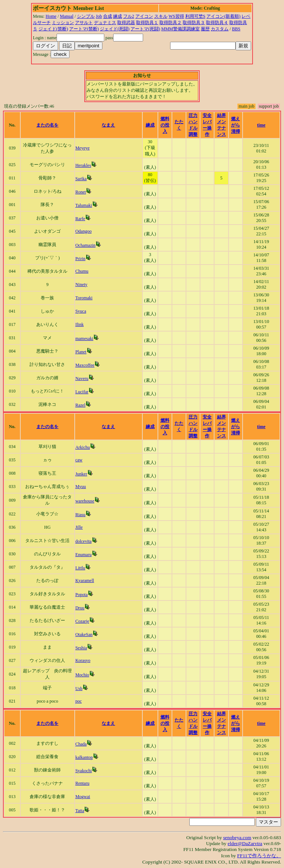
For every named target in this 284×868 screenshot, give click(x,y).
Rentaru (82, 783)
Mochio (82, 675)
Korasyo (83, 660)
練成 (118, 16)
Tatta (80, 811)
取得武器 (126, 23)
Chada (81, 744)
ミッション (63, 23)
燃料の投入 (165, 125)
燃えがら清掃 (236, 125)
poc (79, 701)
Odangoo (84, 231)
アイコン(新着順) (223, 16)
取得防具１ (147, 23)
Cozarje (82, 621)
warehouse (85, 501)
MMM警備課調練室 (180, 29)
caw (79, 460)
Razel (80, 405)
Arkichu (83, 447)
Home (51, 16)
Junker (81, 474)
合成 (108, 16)
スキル (161, 16)
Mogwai (83, 797)
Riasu (80, 515)
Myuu (81, 487)
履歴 (205, 29)
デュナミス (105, 23)
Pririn (80, 259)
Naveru (82, 379)
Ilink (80, 324)
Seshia (81, 648)
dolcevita (84, 541)
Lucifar (82, 392)
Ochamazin (86, 245)
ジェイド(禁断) (53, 29)
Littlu (80, 568)
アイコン (144, 16)
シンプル (86, 16)
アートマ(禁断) (84, 29)
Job (99, 16)
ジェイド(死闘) (115, 29)
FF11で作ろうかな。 (259, 856)
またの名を (47, 125)
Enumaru (84, 555)
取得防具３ (194, 23)
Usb (79, 689)
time (261, 125)
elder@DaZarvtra (245, 843)
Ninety (82, 285)
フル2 (129, 16)
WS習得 (176, 16)
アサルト (84, 23)
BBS (236, 29)
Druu (80, 608)
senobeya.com (237, 837)
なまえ (108, 125)
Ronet (81, 192)
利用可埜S (195, 16)
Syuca (81, 311)
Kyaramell (85, 581)
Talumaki (84, 205)
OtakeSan (84, 635)
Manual (67, 16)
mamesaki (84, 339)
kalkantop (84, 757)
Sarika (81, 179)
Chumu (82, 271)
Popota (82, 595)
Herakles (83, 165)
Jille (79, 527)
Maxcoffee (85, 365)
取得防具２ (170, 23)
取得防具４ (217, 23)
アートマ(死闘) (145, 29)
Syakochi (84, 771)
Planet (81, 352)
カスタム (220, 29)
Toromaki (84, 298)
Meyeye (83, 148)
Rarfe (80, 219)
